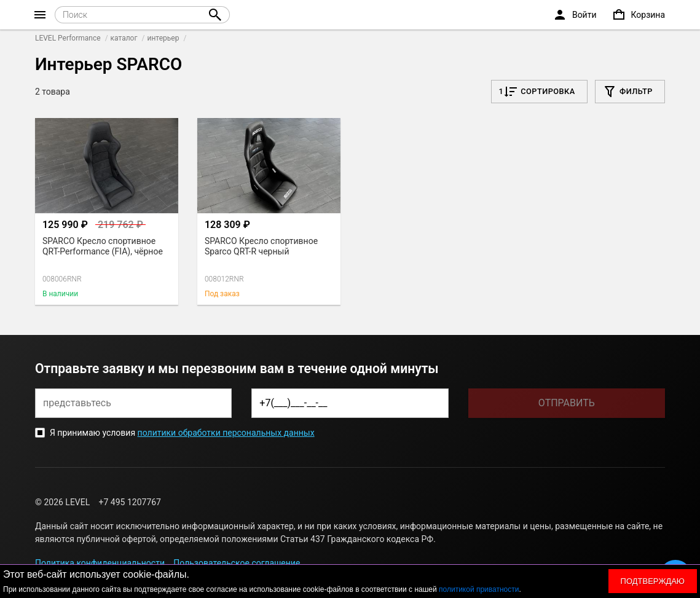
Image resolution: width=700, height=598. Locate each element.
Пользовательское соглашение (237, 563)
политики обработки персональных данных (226, 433)
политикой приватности (479, 589)
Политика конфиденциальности (100, 563)
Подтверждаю (653, 581)
